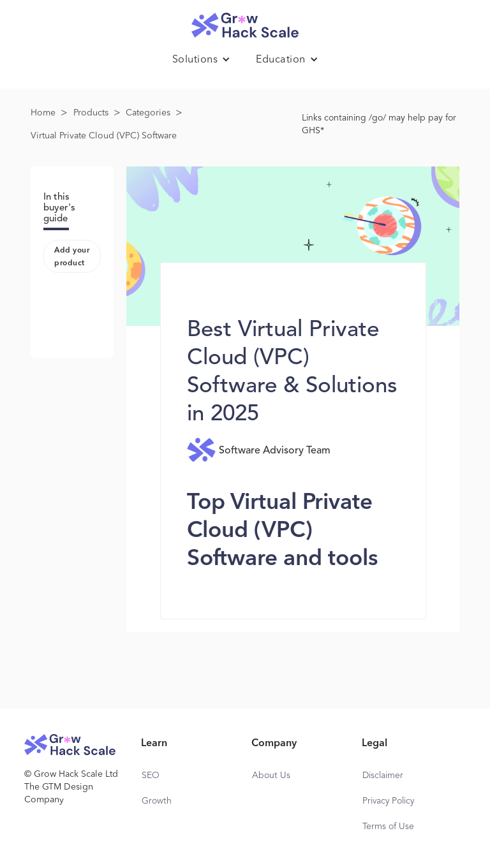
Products (91, 113)
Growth (157, 801)
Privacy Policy (388, 801)
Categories (148, 113)
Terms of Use (388, 827)
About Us (271, 776)
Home (43, 113)
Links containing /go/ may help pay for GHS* (379, 124)
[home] (245, 22)
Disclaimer (383, 776)
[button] (202, 60)
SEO (151, 776)
